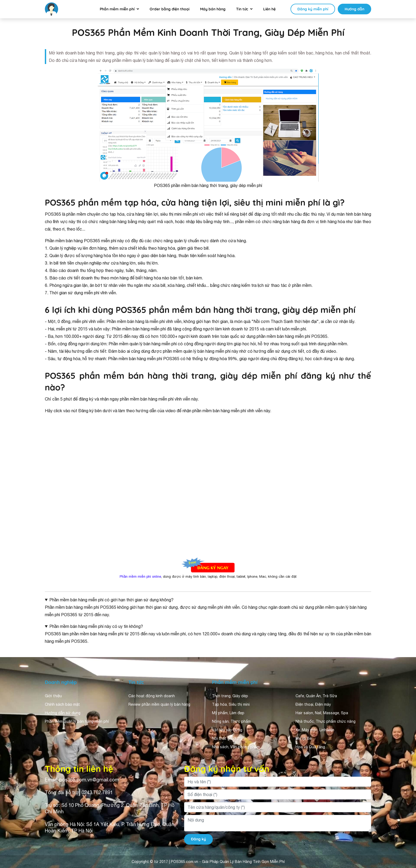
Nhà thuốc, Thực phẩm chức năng (326, 721)
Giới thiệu (53, 696)
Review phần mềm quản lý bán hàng (159, 704)
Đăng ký (198, 839)
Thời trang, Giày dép (230, 696)
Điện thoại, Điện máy (313, 704)
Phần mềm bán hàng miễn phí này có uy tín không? (96, 626)
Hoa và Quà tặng (310, 747)
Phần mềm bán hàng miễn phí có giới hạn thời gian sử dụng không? (111, 600)
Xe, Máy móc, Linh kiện (315, 730)
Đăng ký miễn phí (313, 9)
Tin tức (242, 9)
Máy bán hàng (213, 9)
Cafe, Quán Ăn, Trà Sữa (316, 696)
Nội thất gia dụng (227, 738)
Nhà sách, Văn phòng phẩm (236, 747)
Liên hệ (269, 9)
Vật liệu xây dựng (227, 730)
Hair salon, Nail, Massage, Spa (322, 713)
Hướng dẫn (354, 9)
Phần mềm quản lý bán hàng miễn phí (77, 721)
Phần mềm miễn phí (117, 9)
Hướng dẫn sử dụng (63, 713)
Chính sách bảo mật (62, 704)
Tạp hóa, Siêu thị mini (231, 704)
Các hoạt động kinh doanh (152, 696)
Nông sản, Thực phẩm (231, 721)
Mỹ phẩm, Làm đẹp (228, 713)
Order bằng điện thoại (170, 9)
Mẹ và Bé (304, 738)
